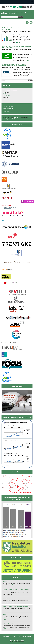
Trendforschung (7, 94)
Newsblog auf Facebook (9, 119)
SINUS (4, 615)
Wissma (5, 582)
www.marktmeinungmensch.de (17, 640)
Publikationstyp (9, 109)
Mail (27, 23)
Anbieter (6, 111)
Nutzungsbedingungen (25, 636)
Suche (30, 80)
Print (31, 23)
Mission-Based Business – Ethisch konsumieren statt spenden (16, 29)
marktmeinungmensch (17, 7)
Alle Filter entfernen (7, 101)
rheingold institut (8, 624)
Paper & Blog (6, 95)
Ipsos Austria (6, 599)
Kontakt (14, 636)
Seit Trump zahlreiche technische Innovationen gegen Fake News (16, 47)
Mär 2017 (6, 99)
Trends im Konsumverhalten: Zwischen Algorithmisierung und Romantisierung (14, 65)
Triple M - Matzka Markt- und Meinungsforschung (16, 607)
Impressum (6, 636)
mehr (18, 42)
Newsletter (17, 117)
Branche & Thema (9, 106)
